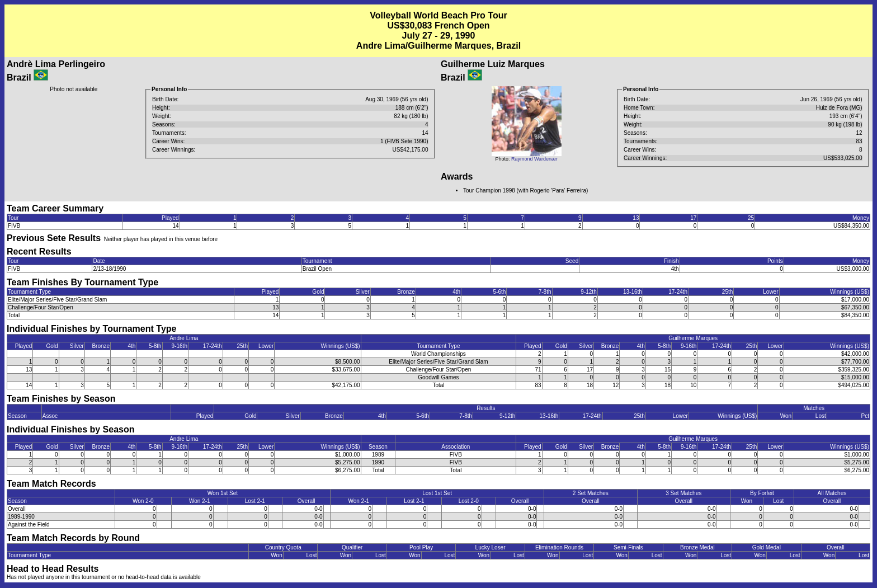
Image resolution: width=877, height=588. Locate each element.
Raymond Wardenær (534, 159)
